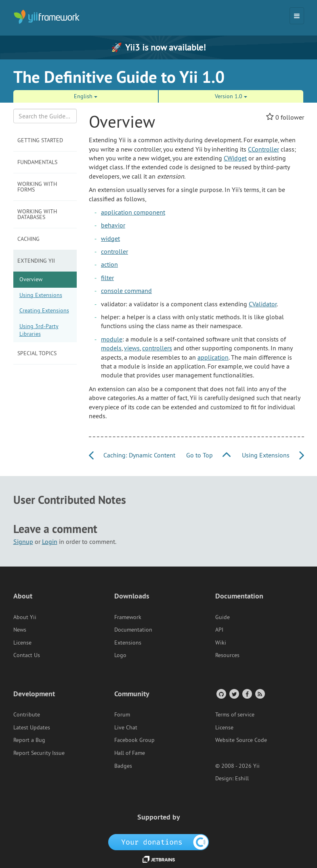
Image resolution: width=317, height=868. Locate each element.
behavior (113, 225)
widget (110, 238)
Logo (120, 655)
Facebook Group (134, 740)
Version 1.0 (231, 96)
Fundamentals (37, 162)
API (219, 630)
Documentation (133, 630)
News (20, 630)
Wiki (221, 643)
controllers (157, 348)
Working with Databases (37, 214)
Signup (23, 541)
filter (107, 278)
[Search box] (45, 116)
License (22, 643)
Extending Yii (36, 261)
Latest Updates (32, 727)
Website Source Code (241, 740)
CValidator (263, 304)
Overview (31, 279)
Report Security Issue (39, 753)
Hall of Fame (130, 753)
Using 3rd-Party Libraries (39, 330)
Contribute (27, 714)
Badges (123, 766)
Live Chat (126, 727)
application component (133, 212)
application (213, 357)
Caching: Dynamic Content (132, 455)
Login (50, 541)
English (86, 96)
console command (126, 291)
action (109, 264)
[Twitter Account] (234, 694)
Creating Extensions (44, 310)
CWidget (235, 158)
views (132, 348)
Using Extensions (41, 295)
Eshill (242, 778)
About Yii (25, 617)
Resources (227, 655)
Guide (223, 617)
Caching (28, 239)
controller (114, 251)
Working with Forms (37, 187)
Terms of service (235, 714)
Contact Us (27, 655)
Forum (122, 714)
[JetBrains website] (159, 859)
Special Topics (37, 353)
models (111, 348)
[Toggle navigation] (297, 16)
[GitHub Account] (221, 694)
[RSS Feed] (259, 694)
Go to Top (208, 455)
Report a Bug (29, 740)
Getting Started (40, 140)
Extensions (128, 643)
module (112, 339)
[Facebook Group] (247, 694)
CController (263, 149)
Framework (128, 617)
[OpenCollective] (158, 841)
